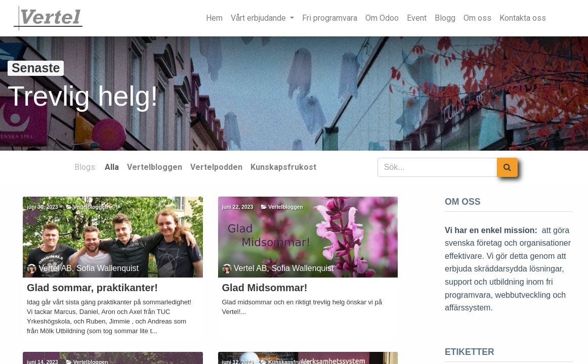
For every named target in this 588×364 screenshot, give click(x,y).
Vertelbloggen (91, 207)
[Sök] (507, 167)
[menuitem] (214, 18)
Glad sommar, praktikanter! (92, 288)
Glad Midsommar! (265, 288)
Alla (112, 167)
